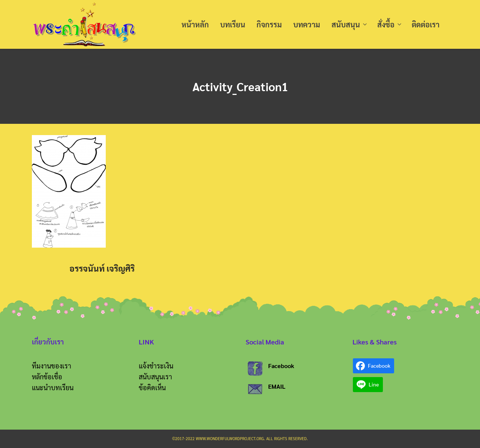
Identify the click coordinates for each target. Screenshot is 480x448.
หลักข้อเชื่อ (47, 377)
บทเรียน (233, 24)
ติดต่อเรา (426, 24)
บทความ (307, 24)
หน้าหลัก (195, 24)
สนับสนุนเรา (155, 377)
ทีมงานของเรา (52, 366)
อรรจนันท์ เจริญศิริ (102, 268)
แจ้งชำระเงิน (156, 366)
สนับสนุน (346, 24)
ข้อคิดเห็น (152, 387)
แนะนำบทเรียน (53, 387)
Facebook (281, 366)
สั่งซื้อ (386, 24)
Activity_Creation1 (240, 86)
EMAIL (277, 386)
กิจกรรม (269, 24)
